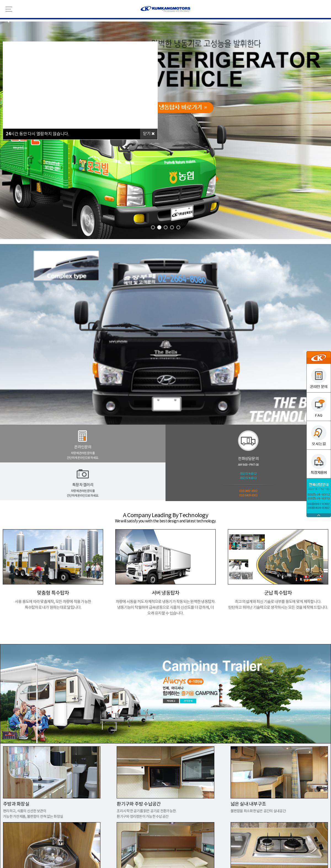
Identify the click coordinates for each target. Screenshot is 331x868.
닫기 (149, 134)
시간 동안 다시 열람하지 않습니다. (37, 134)
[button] (153, 227)
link (165, 242)
